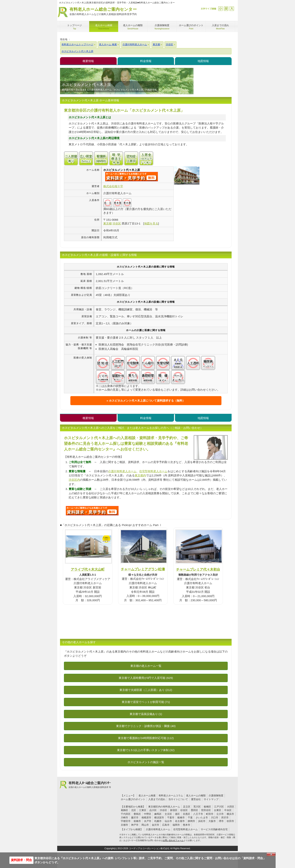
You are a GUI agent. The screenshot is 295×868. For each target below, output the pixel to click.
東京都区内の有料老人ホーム (164, 807)
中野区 (148, 814)
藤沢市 (135, 818)
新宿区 (174, 810)
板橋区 (207, 807)
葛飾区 (124, 810)
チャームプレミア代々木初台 (198, 569)
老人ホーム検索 (147, 796)
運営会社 (196, 799)
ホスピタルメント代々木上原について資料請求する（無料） (147, 401)
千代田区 (126, 814)
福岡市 (176, 825)
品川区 (153, 810)
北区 (134, 810)
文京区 (168, 814)
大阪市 (212, 821)
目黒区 (187, 814)
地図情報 (203, 61)
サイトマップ (211, 799)
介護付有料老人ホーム (122, 471)
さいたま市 (202, 818)
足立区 (187, 807)
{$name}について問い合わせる (132, 177)
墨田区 (194, 810)
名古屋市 (180, 821)
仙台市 (168, 821)
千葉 (190, 818)
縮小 (220, 9)
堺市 (221, 821)
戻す (226, 9)
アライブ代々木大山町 (88, 569)
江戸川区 (219, 807)
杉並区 (184, 810)
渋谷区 (163, 810)
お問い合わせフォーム (173, 840)
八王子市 (198, 814)
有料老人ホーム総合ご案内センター (103, 12)
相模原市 (146, 818)
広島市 (166, 825)
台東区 (218, 810)
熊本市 (187, 825)
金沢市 (155, 825)
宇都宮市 (126, 821)
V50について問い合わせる (92, 511)
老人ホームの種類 (196, 796)
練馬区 (158, 814)
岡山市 (145, 825)
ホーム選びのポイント (133, 799)
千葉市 (171, 818)
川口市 (215, 818)
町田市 (210, 814)
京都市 (124, 825)
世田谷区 (206, 810)
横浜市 (230, 814)
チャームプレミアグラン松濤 (143, 569)
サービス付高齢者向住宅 (214, 829)
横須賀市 (159, 818)
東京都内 (140, 475)
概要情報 (88, 61)
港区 (177, 814)
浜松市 (202, 821)
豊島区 (137, 814)
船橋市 (181, 818)
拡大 (232, 9)
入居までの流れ (157, 799)
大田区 (231, 807)
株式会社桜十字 (113, 186)
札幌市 (158, 821)
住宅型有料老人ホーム (153, 471)
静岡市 (191, 821)
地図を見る (151, 223)
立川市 (220, 814)
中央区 (228, 810)
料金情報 (146, 61)
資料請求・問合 (21, 860)
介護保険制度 (216, 796)
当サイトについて (178, 799)
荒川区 (197, 807)
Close (271, 854)
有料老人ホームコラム (171, 796)
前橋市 (137, 821)
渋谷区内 (74, 480)
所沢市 (225, 818)
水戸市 (148, 821)
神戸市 (135, 825)
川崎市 (124, 818)
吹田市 (230, 821)
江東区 (143, 810)
